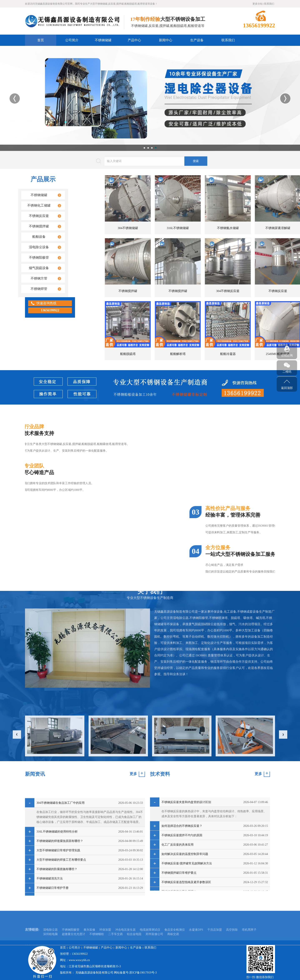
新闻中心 (166, 40)
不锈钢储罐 (103, 40)
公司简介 (72, 40)
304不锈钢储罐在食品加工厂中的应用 (61, 889)
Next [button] (285, 98)
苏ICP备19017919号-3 (143, 973)
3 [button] (152, 148)
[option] (150, 98)
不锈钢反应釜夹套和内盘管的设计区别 (186, 885)
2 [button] (148, 148)
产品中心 (134, 40)
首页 (41, 40)
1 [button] (144, 148)
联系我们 (269, 4)
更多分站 (257, 4)
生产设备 (197, 40)
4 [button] (156, 148)
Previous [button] (15, 98)
